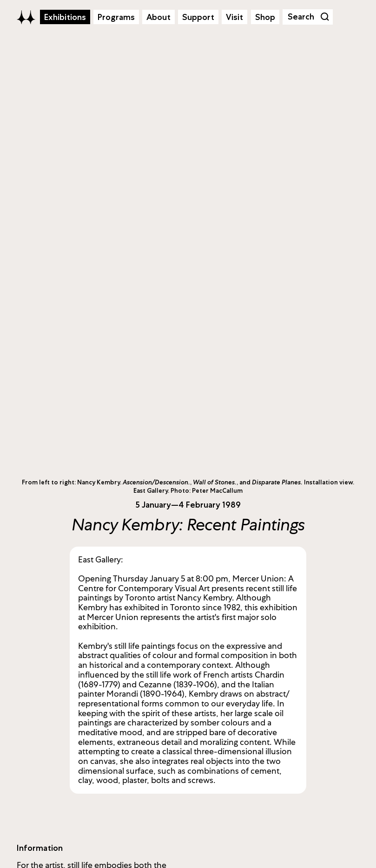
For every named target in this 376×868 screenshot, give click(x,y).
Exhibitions (65, 17)
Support (198, 17)
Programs (116, 17)
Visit (234, 17)
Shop (265, 17)
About (158, 17)
